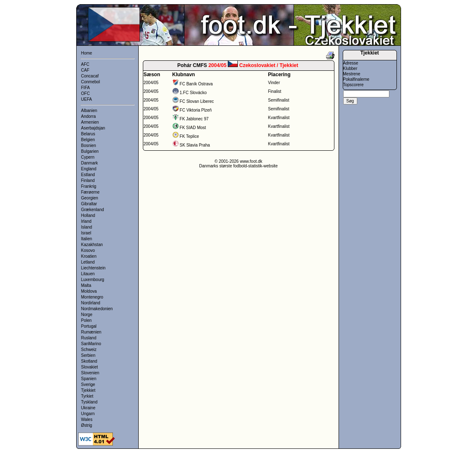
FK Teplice (189, 136)
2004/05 (151, 83)
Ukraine (88, 408)
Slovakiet (90, 367)
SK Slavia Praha (195, 145)
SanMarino (91, 344)
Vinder (274, 83)
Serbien (88, 355)
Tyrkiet (87, 396)
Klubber (350, 68)
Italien (87, 239)
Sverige (88, 385)
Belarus (88, 134)
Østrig (87, 425)
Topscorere (353, 85)
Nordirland (91, 303)
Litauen (88, 274)
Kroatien (89, 256)
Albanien (89, 111)
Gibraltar (89, 204)
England (89, 169)
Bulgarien (90, 151)
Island (87, 227)
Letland (88, 262)
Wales (87, 419)
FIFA (86, 88)
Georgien (90, 198)
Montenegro (92, 297)
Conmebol (91, 82)
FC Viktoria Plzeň (196, 110)
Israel (86, 233)
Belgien (88, 140)
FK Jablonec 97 (194, 119)
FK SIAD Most (193, 128)
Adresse (351, 63)
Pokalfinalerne (356, 79)
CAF (85, 70)
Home (87, 53)
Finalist (275, 91)
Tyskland (89, 402)
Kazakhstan (92, 245)
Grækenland (93, 210)
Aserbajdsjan (93, 128)
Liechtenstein (93, 268)
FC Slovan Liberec (197, 101)
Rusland (89, 338)
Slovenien (90, 373)
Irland (86, 221)
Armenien (90, 122)
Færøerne (90, 192)
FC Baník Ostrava (196, 84)
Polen (87, 320)
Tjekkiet (88, 390)
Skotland (89, 361)
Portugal (89, 326)
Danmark (90, 163)
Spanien (89, 379)
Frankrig (89, 186)
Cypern (88, 157)
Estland (88, 175)
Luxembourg (93, 280)
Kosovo (88, 250)
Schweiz (89, 350)
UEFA (87, 99)
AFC (85, 64)
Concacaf (90, 76)
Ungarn (88, 414)
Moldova (89, 291)
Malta (86, 285)
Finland (88, 180)
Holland (88, 215)
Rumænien (91, 332)
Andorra (89, 116)
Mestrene (352, 74)
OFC (86, 93)
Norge (87, 315)
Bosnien (89, 146)
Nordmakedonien (97, 309)
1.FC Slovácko (193, 93)
